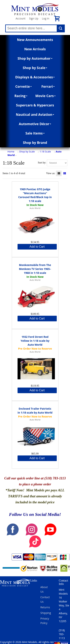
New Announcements (35, 40)
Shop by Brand (35, 143)
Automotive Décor (35, 124)
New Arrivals (35, 49)
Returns (45, 607)
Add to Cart (37, 247)
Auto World (35, 208)
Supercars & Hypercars (35, 105)
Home (11, 152)
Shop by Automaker (35, 58)
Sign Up (34, 18)
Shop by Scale (35, 68)
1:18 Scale (45, 152)
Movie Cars (45, 96)
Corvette (24, 86)
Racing (21, 96)
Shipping (46, 613)
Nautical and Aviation (35, 114)
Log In (45, 18)
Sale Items (35, 133)
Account (20, 18)
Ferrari (48, 86)
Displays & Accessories (35, 77)
